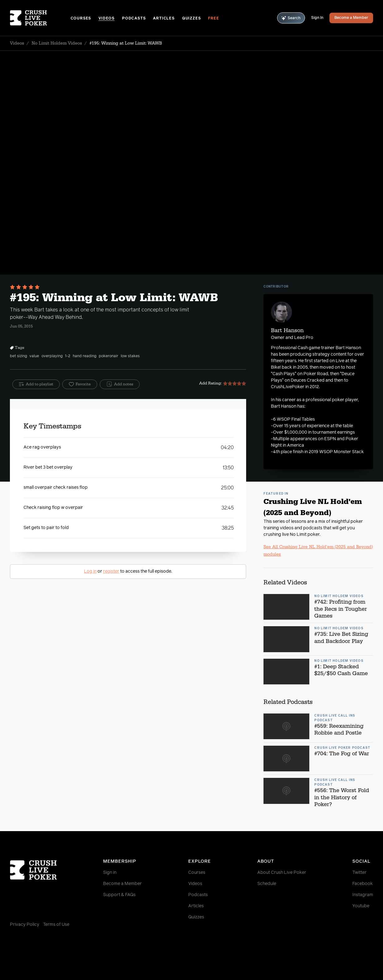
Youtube (361, 906)
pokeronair (109, 356)
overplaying (52, 356)
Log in (90, 571)
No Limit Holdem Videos (57, 43)
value (34, 356)
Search (291, 18)
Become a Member (351, 18)
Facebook (363, 884)
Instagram (363, 895)
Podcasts (134, 19)
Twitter (359, 873)
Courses (81, 19)
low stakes (130, 356)
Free (213, 19)
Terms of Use (56, 925)
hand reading (85, 356)
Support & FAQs (119, 895)
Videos (107, 19)
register (111, 571)
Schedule (267, 884)
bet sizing (18, 356)
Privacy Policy (25, 925)
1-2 (68, 356)
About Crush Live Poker (282, 873)
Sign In (317, 18)
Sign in (110, 873)
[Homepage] (40, 18)
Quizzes (191, 19)
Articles (164, 19)
